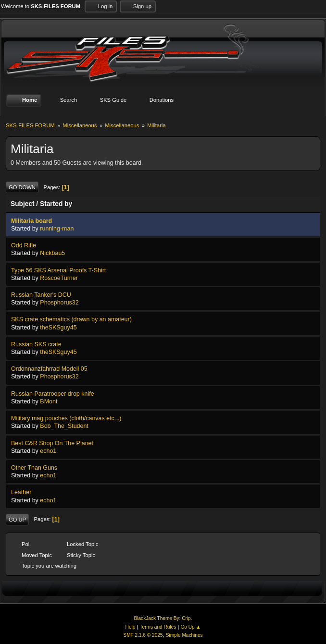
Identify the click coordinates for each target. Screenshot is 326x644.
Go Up (17, 520)
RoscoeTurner (59, 278)
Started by (56, 204)
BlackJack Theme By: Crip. (163, 618)
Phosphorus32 (59, 303)
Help (131, 627)
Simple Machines (184, 635)
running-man (57, 229)
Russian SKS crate (36, 344)
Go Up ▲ (190, 627)
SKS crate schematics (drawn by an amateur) (71, 319)
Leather (21, 492)
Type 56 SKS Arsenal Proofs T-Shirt (58, 270)
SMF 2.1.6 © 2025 (143, 635)
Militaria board (31, 221)
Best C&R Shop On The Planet (52, 443)
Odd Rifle (24, 245)
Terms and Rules (158, 627)
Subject (23, 204)
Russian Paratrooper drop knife (53, 394)
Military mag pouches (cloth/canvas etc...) (66, 418)
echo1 (48, 451)
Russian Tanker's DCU (41, 295)
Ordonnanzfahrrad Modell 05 (49, 369)
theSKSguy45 (58, 328)
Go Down (22, 187)
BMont (49, 401)
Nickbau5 (52, 253)
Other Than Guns (34, 468)
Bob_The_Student (64, 426)
